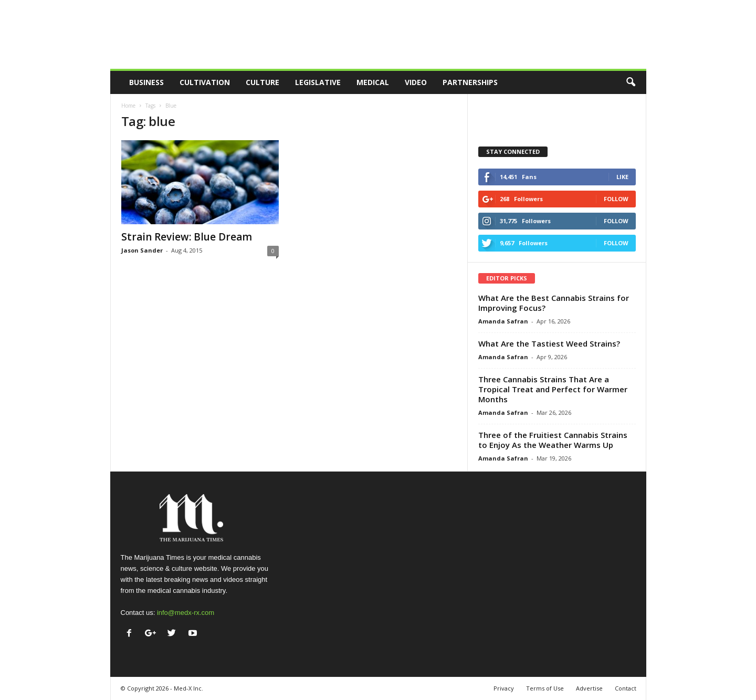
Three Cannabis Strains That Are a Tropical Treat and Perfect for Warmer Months (553, 389)
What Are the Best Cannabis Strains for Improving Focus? (554, 303)
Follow (616, 199)
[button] (631, 82)
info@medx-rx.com (186, 613)
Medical (373, 82)
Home (128, 106)
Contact (626, 688)
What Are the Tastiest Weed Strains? (549, 343)
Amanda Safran (503, 321)
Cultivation (205, 82)
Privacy (504, 688)
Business (146, 82)
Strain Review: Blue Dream (187, 237)
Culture (262, 82)
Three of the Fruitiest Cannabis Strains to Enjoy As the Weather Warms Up (553, 440)
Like (622, 177)
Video (416, 82)
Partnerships (470, 82)
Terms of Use (545, 688)
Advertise (589, 688)
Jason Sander (142, 250)
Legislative (318, 82)
